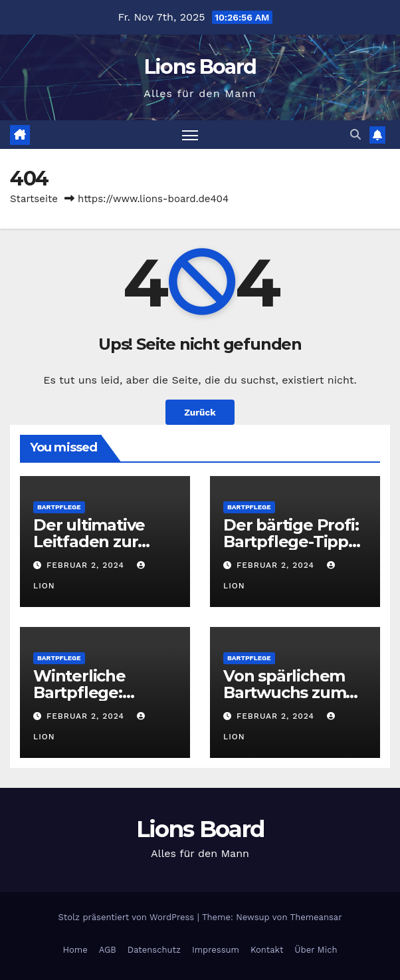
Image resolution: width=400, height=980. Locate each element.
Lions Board (200, 67)
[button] (355, 135)
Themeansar (316, 917)
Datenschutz (154, 950)
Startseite (34, 199)
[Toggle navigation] (190, 135)
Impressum (216, 950)
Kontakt (267, 950)
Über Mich (316, 950)
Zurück (200, 412)
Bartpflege (59, 507)
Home (75, 950)
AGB (108, 950)
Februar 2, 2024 (87, 565)
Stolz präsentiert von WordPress (127, 917)
